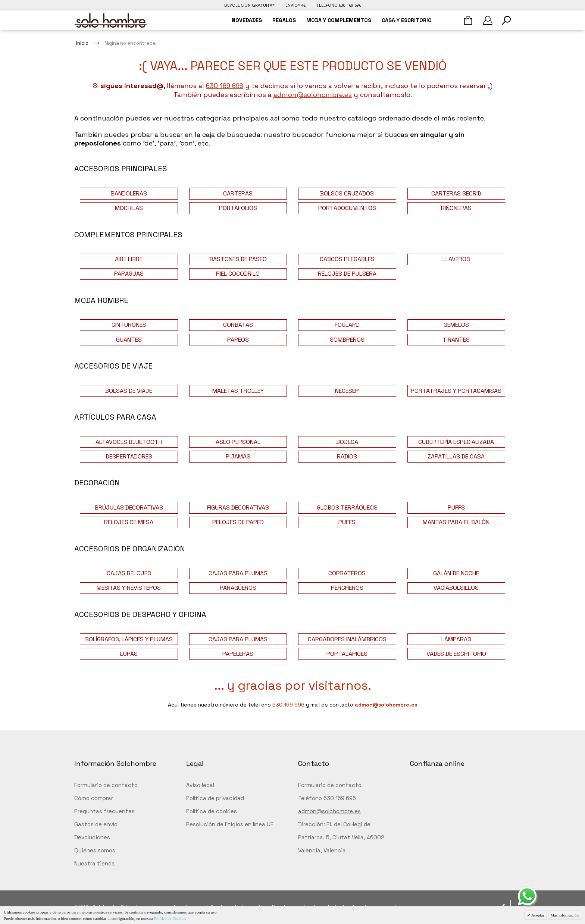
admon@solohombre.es (313, 95)
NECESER (347, 391)
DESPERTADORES (129, 456)
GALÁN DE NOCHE (456, 573)
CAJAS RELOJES (129, 573)
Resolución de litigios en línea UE (230, 824)
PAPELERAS (238, 654)
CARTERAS (238, 193)
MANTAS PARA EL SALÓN (456, 522)
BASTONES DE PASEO (238, 259)
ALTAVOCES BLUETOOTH (129, 442)
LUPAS (129, 654)
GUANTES (129, 340)
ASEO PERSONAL (238, 442)
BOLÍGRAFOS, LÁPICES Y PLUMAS (129, 639)
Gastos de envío (96, 824)
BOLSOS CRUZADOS (347, 193)
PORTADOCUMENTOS (347, 208)
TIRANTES (456, 340)
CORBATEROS (347, 573)
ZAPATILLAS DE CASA (456, 456)
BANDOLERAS (129, 193)
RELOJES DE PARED (238, 522)
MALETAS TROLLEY (238, 391)
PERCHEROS (347, 588)
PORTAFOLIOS (238, 208)
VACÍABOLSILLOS (456, 588)
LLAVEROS (456, 259)
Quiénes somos (95, 850)
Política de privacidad (215, 798)
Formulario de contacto (106, 785)
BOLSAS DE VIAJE (129, 391)
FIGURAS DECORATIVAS (238, 508)
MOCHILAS (129, 208)
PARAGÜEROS (238, 588)
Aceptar (537, 915)
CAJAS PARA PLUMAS (238, 573)
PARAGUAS (129, 274)
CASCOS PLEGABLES (347, 259)
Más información (565, 915)
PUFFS (456, 508)
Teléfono (339, 5)
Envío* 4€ (295, 5)
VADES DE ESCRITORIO (456, 654)
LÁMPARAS (456, 639)
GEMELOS (456, 325)
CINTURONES (129, 325)
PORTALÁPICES (347, 654)
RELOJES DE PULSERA (347, 274)
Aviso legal (200, 785)
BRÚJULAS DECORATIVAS (129, 508)
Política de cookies (212, 811)
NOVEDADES (247, 20)
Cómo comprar (94, 798)
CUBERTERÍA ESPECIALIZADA (456, 442)
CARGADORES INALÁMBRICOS (347, 639)
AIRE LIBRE (129, 259)
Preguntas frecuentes (104, 811)
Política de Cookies (170, 918)
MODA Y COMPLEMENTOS (339, 20)
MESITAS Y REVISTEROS (129, 588)
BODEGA (347, 442)
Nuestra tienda (95, 863)
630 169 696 (225, 86)
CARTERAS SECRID (456, 193)
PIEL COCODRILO (238, 274)
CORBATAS (238, 325)
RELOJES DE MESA (129, 522)
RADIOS (347, 456)
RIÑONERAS (456, 208)
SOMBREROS (347, 340)
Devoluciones (92, 837)
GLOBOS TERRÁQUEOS (347, 508)
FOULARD (347, 325)
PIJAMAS (238, 456)
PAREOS (238, 340)
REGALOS (284, 20)
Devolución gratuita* (249, 5)
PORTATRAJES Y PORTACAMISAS (456, 391)
